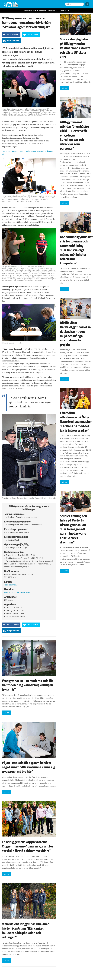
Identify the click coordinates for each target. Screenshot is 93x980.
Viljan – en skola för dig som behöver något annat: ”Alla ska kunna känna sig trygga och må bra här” (28, 767)
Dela (12, 35)
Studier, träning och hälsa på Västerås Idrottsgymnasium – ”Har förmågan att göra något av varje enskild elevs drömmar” (74, 529)
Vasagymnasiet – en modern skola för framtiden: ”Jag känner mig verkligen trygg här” (27, 685)
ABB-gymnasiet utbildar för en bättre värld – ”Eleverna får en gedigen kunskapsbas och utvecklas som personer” (74, 135)
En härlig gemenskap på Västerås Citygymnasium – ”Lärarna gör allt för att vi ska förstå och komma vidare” (27, 846)
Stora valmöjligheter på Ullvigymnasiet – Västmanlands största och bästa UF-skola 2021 (75, 48)
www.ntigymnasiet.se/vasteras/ (17, 592)
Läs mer (7, 713)
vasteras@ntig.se (11, 585)
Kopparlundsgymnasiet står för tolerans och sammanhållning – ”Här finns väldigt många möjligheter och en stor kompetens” (76, 250)
